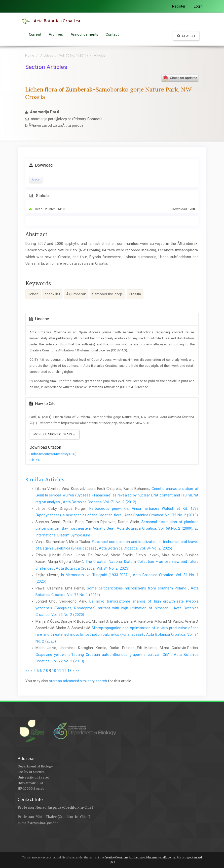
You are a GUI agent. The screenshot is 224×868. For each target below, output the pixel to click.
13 (69, 671)
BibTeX (35, 460)
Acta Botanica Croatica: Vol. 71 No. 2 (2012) (100, 502)
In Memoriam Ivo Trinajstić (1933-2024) (96, 575)
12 (64, 671)
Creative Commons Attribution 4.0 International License (140, 858)
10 (54, 671)
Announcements (84, 34)
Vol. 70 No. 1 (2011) (73, 55)
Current (35, 34)
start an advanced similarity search (78, 681)
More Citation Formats (54, 434)
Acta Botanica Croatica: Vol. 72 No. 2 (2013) (161, 515)
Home (30, 55)
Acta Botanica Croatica (57, 21)
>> (78, 671)
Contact (112, 34)
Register (179, 6)
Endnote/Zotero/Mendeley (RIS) (53, 454)
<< (27, 671)
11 (59, 671)
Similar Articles (45, 480)
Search (186, 36)
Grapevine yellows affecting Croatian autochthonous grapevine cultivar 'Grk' (103, 655)
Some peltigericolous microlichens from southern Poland (137, 588)
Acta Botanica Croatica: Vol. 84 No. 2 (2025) (136, 548)
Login (198, 6)
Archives (56, 34)
